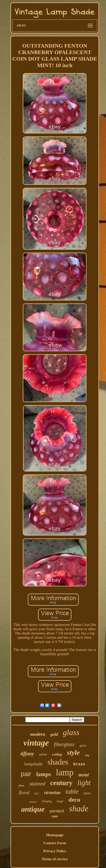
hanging (47, 801)
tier (37, 793)
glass (71, 732)
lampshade (33, 764)
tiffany (27, 754)
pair (26, 774)
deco (74, 800)
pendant (57, 811)
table (72, 792)
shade (79, 809)
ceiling (57, 754)
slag (87, 755)
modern (38, 734)
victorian (52, 793)
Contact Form (55, 843)
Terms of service (55, 859)
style (73, 752)
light (84, 783)
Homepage (55, 835)
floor (22, 785)
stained (37, 784)
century (61, 783)
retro (87, 793)
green (83, 746)
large (60, 801)
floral (24, 793)
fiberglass (64, 744)
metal (84, 775)
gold (54, 734)
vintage (36, 743)
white (43, 754)
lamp (65, 772)
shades (58, 762)
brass (79, 764)
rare (55, 816)
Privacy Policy (55, 851)
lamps (43, 774)
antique (33, 809)
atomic (33, 802)
